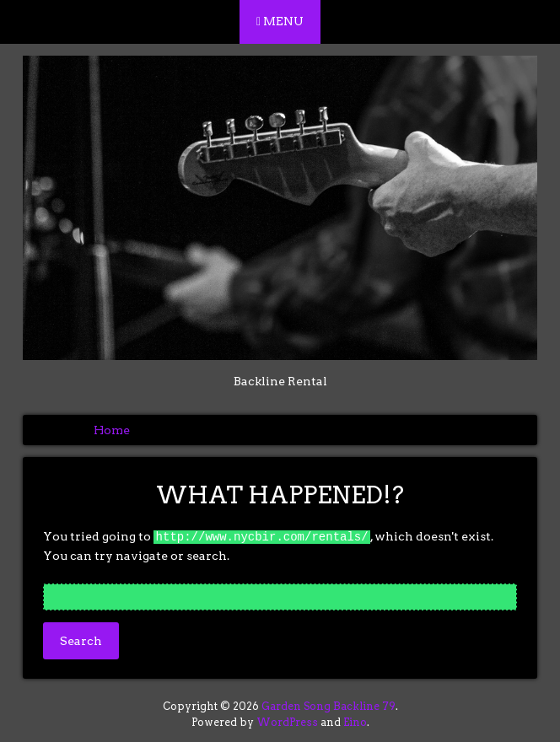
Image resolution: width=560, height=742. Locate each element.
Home (112, 430)
